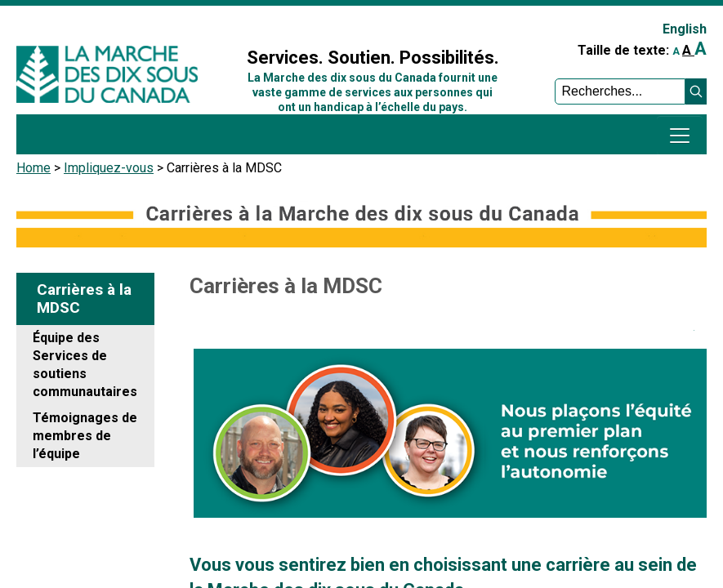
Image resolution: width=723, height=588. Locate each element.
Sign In (245, 22)
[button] (696, 91)
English (685, 29)
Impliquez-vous (109, 168)
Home (33, 168)
